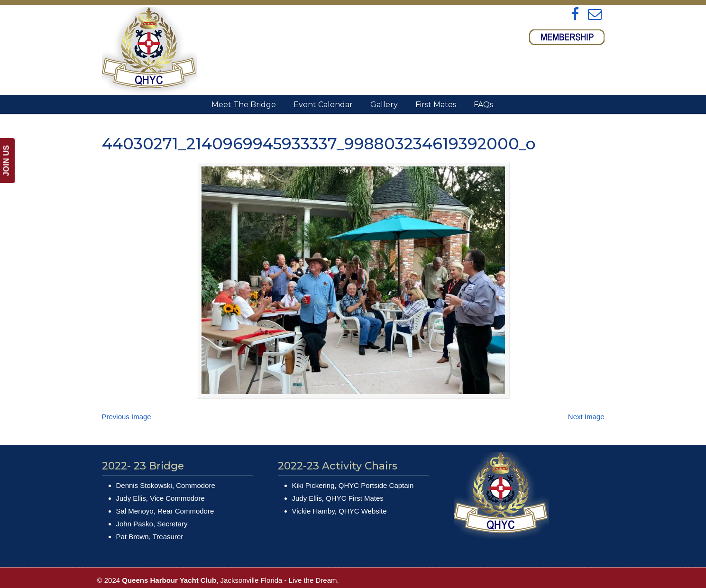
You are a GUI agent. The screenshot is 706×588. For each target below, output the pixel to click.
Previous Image (127, 417)
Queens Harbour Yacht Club (150, 51)
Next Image (586, 417)
